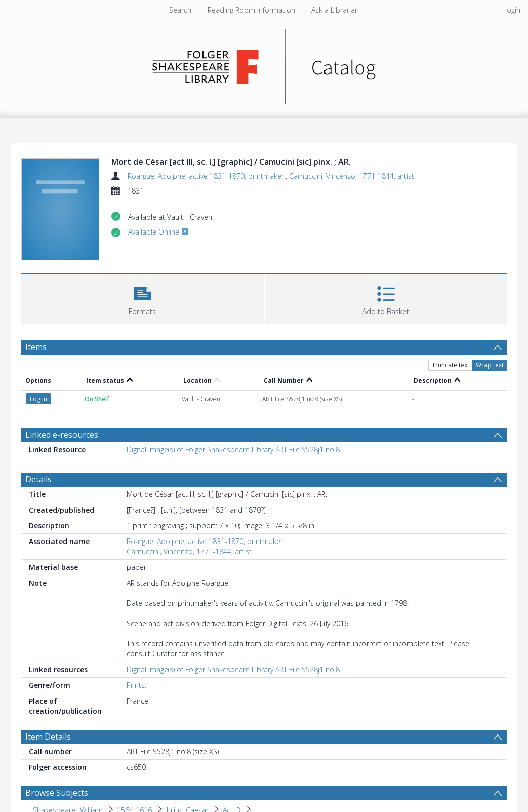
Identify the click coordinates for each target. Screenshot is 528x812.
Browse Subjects (57, 793)
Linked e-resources (62, 435)
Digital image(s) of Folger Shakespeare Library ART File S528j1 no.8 (233, 450)
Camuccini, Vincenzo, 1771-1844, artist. (352, 176)
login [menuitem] (513, 10)
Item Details (48, 737)
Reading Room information (251, 10)
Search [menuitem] (180, 10)
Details (38, 479)
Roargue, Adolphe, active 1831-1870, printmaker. (207, 176)
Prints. (136, 685)
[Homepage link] (264, 64)
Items (36, 347)
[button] (143, 298)
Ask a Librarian (335, 10)
